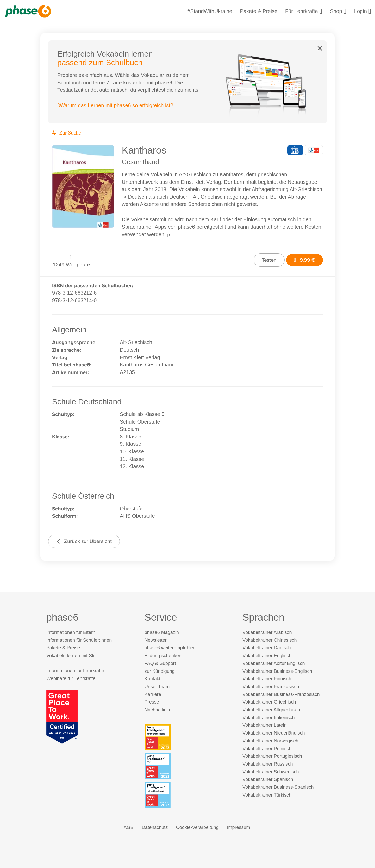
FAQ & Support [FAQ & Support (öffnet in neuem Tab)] (160, 663)
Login (363, 11)
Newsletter (156, 640)
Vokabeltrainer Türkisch (267, 795)
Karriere (153, 694)
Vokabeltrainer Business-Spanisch (278, 787)
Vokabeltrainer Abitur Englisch (274, 663)
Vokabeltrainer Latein (264, 725)
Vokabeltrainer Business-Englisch (277, 671)
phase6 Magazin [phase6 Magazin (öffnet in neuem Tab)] (162, 632)
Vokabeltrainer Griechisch (269, 702)
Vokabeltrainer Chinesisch (270, 640)
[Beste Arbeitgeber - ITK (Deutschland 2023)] (189, 766)
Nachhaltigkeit (159, 710)
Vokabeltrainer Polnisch (267, 749)
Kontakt (152, 679)
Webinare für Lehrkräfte (71, 678)
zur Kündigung (160, 671)
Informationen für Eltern (71, 632)
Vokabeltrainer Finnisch (267, 679)
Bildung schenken (163, 656)
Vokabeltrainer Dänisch (267, 648)
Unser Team (157, 687)
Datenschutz (155, 827)
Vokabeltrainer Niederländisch (274, 733)
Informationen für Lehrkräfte (75, 671)
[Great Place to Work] (62, 717)
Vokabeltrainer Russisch (268, 764)
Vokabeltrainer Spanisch (268, 779)
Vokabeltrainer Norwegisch (270, 741)
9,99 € (305, 260)
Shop (338, 11)
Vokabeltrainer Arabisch (267, 632)
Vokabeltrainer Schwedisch (271, 772)
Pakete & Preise (259, 11)
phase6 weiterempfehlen (170, 648)
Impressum (238, 827)
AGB (129, 827)
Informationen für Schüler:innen (79, 640)
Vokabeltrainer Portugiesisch (272, 756)
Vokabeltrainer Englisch (267, 656)
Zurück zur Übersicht (84, 541)
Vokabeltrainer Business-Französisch (281, 694)
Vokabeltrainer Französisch (271, 687)
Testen (269, 260)
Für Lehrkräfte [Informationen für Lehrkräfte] (304, 11)
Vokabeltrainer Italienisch (268, 718)
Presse (152, 702)
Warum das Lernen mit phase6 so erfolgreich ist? (115, 105)
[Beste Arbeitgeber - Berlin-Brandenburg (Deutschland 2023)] (189, 737)
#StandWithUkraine (210, 11)
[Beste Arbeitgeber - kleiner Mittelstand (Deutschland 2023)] (189, 795)
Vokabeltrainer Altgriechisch (271, 710)
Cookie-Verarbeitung (197, 827)
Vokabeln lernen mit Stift (72, 656)
